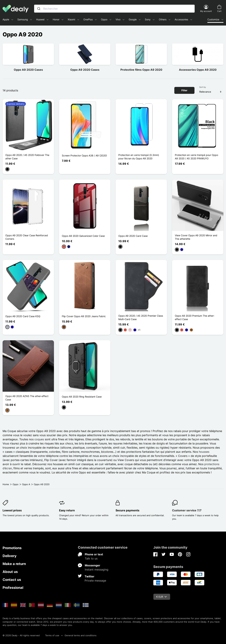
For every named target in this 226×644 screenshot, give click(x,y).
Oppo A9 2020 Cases (28, 70)
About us (10, 572)
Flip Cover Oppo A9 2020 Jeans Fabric (84, 316)
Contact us (12, 580)
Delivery (10, 556)
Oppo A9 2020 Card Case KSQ (23, 316)
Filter (184, 90)
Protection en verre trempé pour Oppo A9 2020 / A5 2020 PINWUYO (196, 157)
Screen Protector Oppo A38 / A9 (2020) (84, 155)
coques (39, 439)
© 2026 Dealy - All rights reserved (21, 635)
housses (204, 452)
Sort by (203, 87)
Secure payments (127, 510)
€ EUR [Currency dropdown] (161, 597)
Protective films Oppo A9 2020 (141, 70)
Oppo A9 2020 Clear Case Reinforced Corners (27, 237)
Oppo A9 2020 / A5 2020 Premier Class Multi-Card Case (141, 317)
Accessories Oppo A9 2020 (198, 70)
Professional (13, 588)
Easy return (67, 510)
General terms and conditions (81, 635)
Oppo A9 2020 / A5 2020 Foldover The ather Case (27, 157)
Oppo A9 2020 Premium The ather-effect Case (195, 317)
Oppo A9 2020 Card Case (133, 236)
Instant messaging (97, 569)
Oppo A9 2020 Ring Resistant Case (82, 397)
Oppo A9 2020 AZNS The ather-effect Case (27, 398)
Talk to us (91, 558)
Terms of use (52, 635)
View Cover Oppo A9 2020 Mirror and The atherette (196, 237)
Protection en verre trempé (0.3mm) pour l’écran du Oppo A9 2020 (139, 157)
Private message (95, 581)
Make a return (14, 564)
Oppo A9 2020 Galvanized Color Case (83, 236)
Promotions (12, 548)
